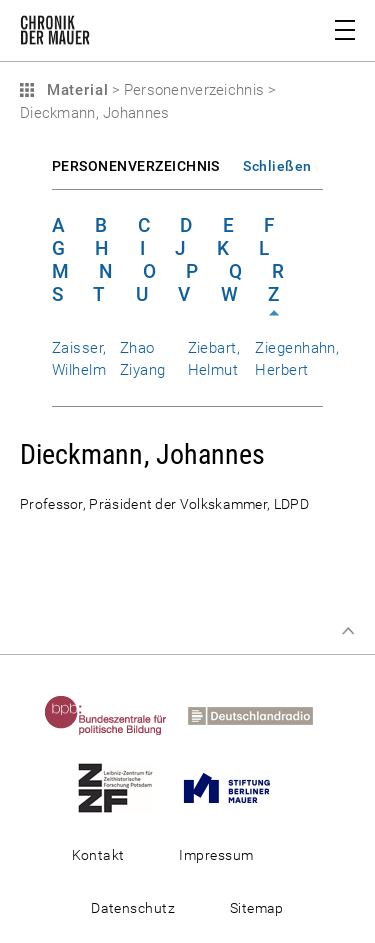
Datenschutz (133, 908)
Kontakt (98, 855)
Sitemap (257, 908)
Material (75, 90)
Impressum (216, 855)
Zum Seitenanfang (348, 631)
